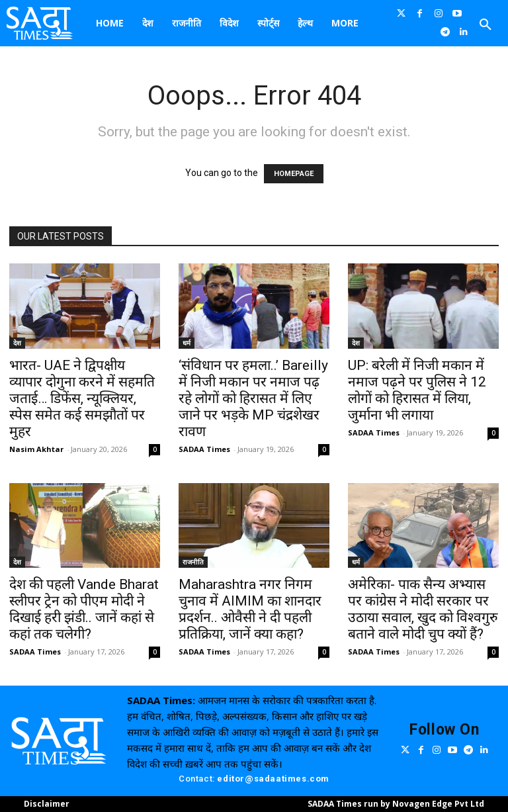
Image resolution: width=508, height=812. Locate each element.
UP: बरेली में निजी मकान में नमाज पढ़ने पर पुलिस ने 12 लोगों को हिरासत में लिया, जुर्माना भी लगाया (417, 390)
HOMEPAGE (294, 174)
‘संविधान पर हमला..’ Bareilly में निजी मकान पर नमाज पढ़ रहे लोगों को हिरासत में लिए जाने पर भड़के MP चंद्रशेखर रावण (253, 398)
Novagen (411, 804)
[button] (486, 25)
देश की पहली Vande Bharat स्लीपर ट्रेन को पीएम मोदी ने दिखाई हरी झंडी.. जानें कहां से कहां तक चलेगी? (84, 609)
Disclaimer (47, 804)
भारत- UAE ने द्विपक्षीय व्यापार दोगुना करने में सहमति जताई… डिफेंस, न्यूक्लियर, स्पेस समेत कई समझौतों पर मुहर (82, 398)
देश (17, 343)
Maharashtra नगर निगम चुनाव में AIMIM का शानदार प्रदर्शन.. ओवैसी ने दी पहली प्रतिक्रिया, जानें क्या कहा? (250, 609)
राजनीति (193, 562)
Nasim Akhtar (36, 449)
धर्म (187, 343)
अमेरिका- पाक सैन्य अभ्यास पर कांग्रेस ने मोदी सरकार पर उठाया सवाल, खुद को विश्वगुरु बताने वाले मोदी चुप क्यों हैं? (423, 609)
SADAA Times (204, 449)
